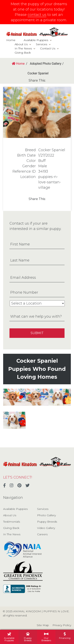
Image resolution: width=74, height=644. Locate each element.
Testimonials (12, 522)
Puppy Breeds (47, 522)
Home (11, 40)
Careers (42, 534)
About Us (21, 44)
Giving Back (23, 53)
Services (42, 44)
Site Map (43, 625)
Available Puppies (36, 40)
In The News (23, 48)
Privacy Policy (62, 625)
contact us (37, 15)
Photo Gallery (46, 515)
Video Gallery (46, 528)
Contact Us (48, 48)
